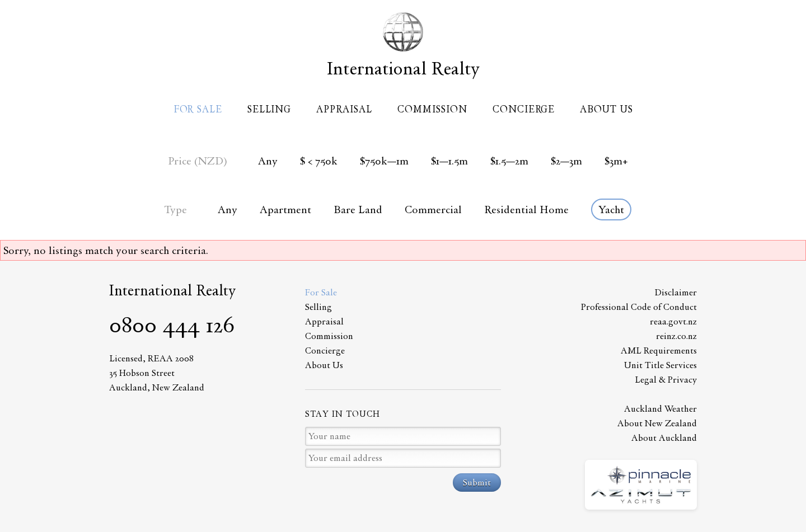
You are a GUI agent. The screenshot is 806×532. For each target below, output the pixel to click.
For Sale (198, 109)
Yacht (611, 209)
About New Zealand (657, 423)
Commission (432, 109)
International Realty (403, 68)
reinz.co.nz (676, 336)
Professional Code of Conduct (639, 307)
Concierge (524, 109)
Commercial (433, 209)
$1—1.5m (449, 161)
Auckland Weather (660, 409)
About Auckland (664, 438)
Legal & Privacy (666, 380)
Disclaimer (676, 292)
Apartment (285, 209)
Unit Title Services (660, 365)
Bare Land (358, 209)
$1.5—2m (509, 161)
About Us (606, 109)
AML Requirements (659, 350)
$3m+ (616, 161)
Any (268, 161)
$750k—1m (384, 161)
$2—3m (566, 161)
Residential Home (526, 209)
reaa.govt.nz (673, 321)
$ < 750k (319, 161)
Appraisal (344, 109)
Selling (269, 109)
